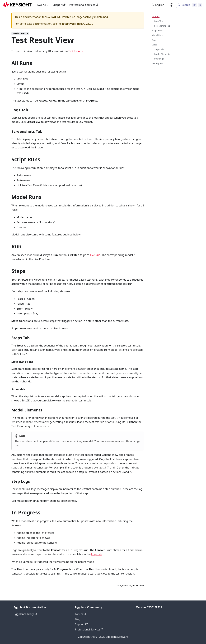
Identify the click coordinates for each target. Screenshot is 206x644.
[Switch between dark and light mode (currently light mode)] (171, 5)
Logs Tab (159, 21)
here (18, 445)
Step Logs (159, 59)
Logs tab (96, 554)
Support (59, 5)
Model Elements (162, 54)
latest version (71, 24)
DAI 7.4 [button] (42, 5)
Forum (80, 614)
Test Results (76, 51)
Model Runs (157, 35)
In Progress (157, 63)
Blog (78, 619)
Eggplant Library (25, 614)
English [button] (158, 5)
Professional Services (84, 5)
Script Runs (157, 30)
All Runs (156, 16)
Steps (154, 45)
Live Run (95, 255)
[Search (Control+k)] (190, 5)
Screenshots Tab (162, 26)
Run (154, 40)
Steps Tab (159, 49)
